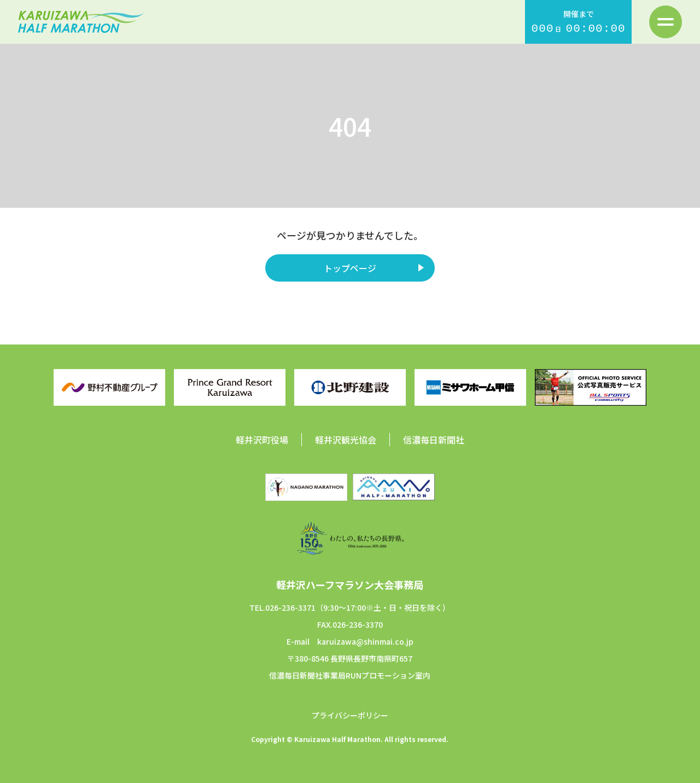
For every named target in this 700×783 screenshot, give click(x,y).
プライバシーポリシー (350, 715)
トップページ (350, 268)
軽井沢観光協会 (346, 440)
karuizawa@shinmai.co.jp (365, 641)
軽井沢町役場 (262, 440)
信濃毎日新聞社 (434, 440)
